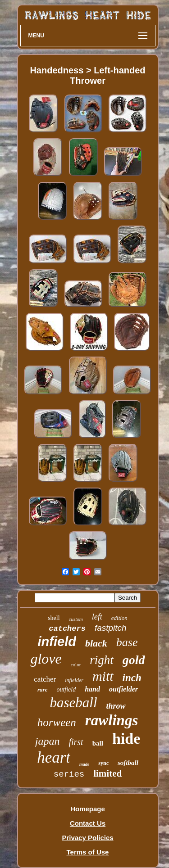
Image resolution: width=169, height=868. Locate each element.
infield (57, 642)
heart (54, 757)
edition (119, 618)
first (76, 742)
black (96, 643)
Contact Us (88, 823)
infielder (74, 680)
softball (128, 763)
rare (42, 689)
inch (132, 678)
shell (54, 618)
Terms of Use (88, 852)
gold (134, 660)
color (76, 665)
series (69, 774)
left (97, 617)
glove (46, 659)
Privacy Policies (87, 838)
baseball (73, 703)
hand (92, 689)
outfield (66, 689)
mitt (103, 676)
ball (98, 743)
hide (126, 739)
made (84, 764)
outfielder (123, 689)
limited (107, 773)
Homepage (88, 809)
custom (76, 619)
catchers (67, 629)
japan (48, 741)
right (102, 660)
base (127, 642)
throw (116, 706)
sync (103, 763)
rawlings (112, 720)
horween (57, 722)
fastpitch (111, 628)
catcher (45, 679)
